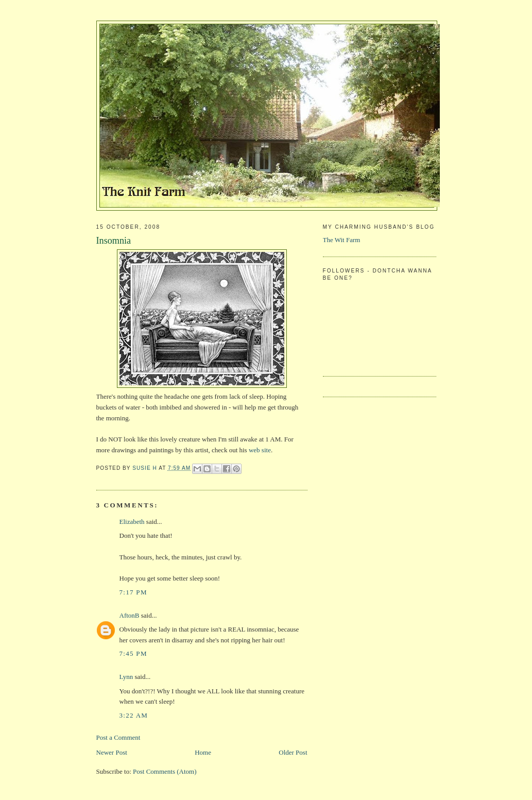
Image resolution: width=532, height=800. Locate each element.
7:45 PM (133, 653)
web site (260, 450)
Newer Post (112, 752)
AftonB (130, 615)
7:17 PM (133, 592)
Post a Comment (118, 737)
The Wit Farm (342, 240)
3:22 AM (134, 715)
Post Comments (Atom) (165, 771)
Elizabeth (132, 522)
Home (203, 752)
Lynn (126, 677)
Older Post (293, 752)
